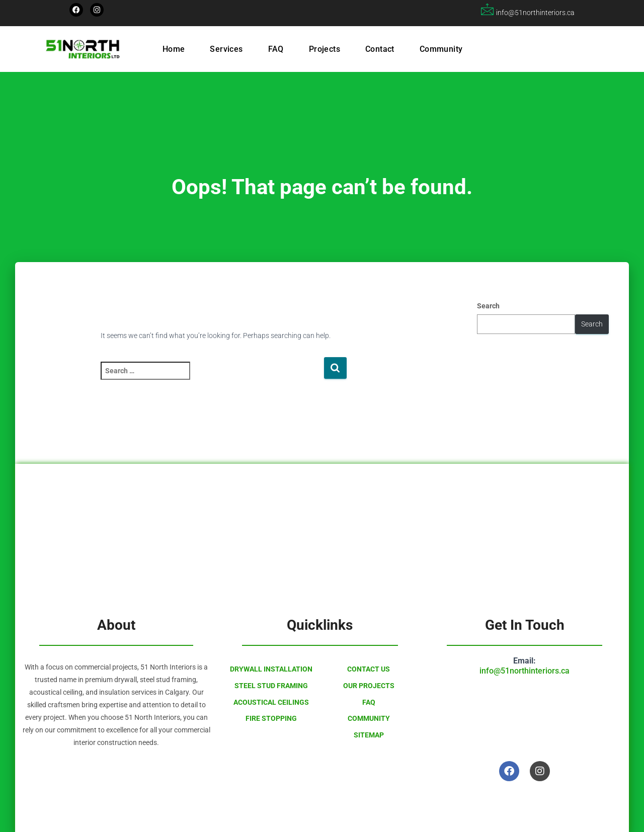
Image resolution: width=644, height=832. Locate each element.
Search (488, 306)
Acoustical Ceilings (271, 702)
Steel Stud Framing (271, 686)
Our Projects (369, 686)
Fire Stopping (271, 718)
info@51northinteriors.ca (525, 671)
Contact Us (369, 669)
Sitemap (369, 735)
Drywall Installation (271, 669)
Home (174, 49)
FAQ (276, 49)
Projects (325, 49)
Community (441, 49)
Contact (380, 49)
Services (226, 49)
